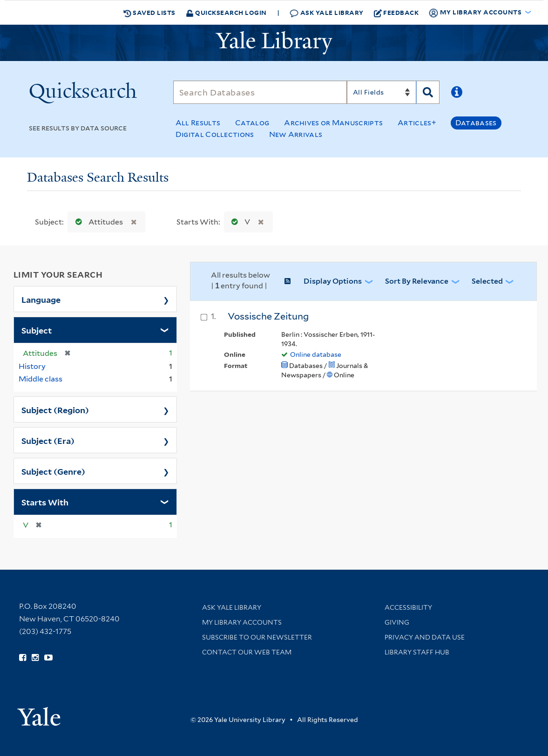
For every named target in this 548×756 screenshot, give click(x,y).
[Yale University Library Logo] (274, 43)
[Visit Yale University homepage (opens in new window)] (39, 713)
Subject (37, 330)
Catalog (252, 123)
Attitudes (97, 222)
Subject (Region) (55, 409)
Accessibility (408, 607)
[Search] (260, 92)
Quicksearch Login (226, 12)
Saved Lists (149, 13)
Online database (316, 354)
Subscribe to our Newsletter (257, 637)
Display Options (333, 281)
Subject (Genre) (53, 471)
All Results (198, 123)
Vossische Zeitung (268, 316)
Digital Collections (215, 134)
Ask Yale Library (327, 13)
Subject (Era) (48, 440)
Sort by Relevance (417, 281)
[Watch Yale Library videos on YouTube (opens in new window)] (48, 658)
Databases (476, 123)
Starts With (45, 502)
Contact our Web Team (247, 652)
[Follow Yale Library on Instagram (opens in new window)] (35, 658)
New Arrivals (296, 134)
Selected (487, 281)
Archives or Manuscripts (333, 123)
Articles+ (417, 123)
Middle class (41, 379)
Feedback (396, 13)
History (32, 366)
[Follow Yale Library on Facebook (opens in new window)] (23, 658)
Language (41, 299)
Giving (397, 622)
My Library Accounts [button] (476, 13)
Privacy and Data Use (425, 637)
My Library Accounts (242, 622)
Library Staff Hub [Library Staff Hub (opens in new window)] (417, 652)
